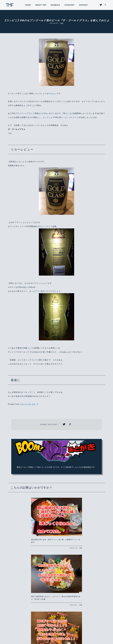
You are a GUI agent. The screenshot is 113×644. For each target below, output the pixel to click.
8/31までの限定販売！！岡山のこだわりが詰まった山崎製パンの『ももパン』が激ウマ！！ (87, 568)
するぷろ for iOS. (28, 404)
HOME (28, 5)
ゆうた (54, 93)
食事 (62, 23)
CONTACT (83, 5)
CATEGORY (70, 5)
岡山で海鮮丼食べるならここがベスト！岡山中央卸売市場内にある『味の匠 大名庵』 (56, 524)
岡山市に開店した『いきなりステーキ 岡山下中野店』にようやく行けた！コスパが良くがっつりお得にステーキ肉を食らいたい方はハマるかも (56, 570)
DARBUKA (55, 5)
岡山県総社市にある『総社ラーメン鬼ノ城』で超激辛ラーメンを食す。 (25, 524)
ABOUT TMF (41, 5)
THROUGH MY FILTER (10, 5)
